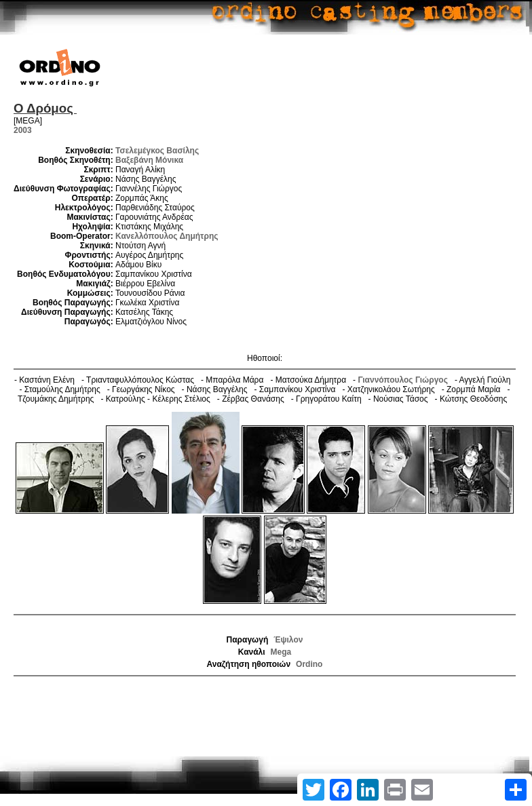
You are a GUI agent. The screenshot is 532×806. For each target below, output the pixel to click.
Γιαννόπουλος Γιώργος (402, 380)
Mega (281, 652)
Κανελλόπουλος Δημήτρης (167, 236)
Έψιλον (288, 640)
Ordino (309, 664)
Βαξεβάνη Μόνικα (149, 160)
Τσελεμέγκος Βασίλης (157, 151)
